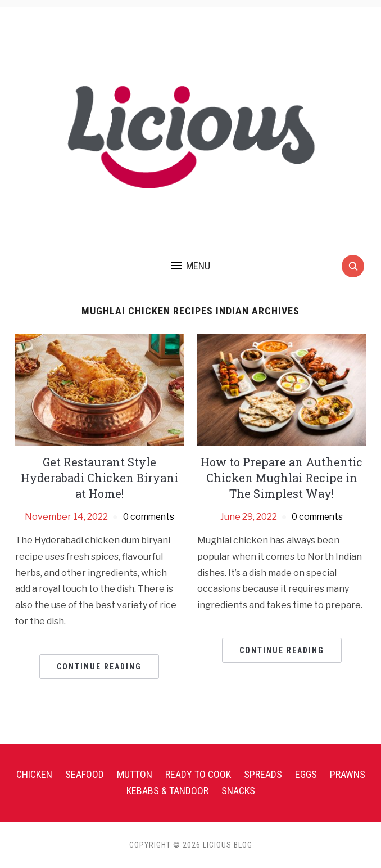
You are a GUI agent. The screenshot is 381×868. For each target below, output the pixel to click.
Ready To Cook (198, 774)
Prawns (348, 774)
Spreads (263, 774)
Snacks (238, 791)
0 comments (149, 517)
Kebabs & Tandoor (167, 791)
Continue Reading (99, 667)
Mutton (135, 774)
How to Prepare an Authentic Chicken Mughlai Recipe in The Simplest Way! (282, 478)
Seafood (85, 774)
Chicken (34, 774)
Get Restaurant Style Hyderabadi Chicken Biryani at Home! (99, 478)
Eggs (306, 774)
